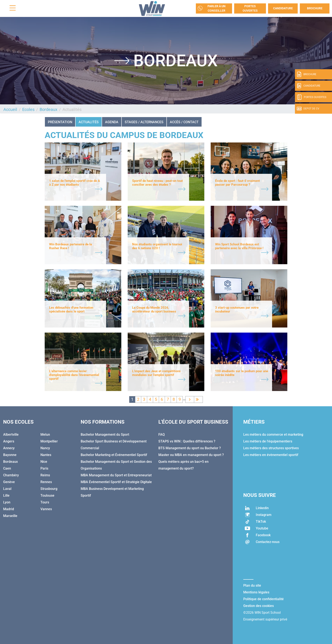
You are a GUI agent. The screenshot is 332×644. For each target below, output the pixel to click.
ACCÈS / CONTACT (184, 122)
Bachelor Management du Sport (105, 435)
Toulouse (47, 495)
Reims (45, 475)
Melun (45, 435)
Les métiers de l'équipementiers (268, 441)
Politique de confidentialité (264, 599)
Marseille (10, 516)
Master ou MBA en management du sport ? (191, 455)
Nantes (46, 455)
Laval (7, 489)
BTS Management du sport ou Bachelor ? (190, 448)
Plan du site (252, 585)
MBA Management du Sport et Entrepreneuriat (116, 475)
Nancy (45, 448)
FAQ (162, 435)
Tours (45, 502)
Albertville (11, 435)
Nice (44, 462)
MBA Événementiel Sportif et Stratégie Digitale (116, 482)
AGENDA (112, 122)
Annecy (9, 448)
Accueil (10, 109)
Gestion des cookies (259, 606)
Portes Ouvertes (250, 8)
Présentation (60, 122)
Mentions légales (256, 592)
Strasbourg (49, 489)
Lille (6, 495)
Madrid (9, 509)
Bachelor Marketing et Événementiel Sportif (114, 455)
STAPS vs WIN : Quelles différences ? (187, 441)
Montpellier (49, 441)
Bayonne (10, 455)
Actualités (89, 122)
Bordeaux (48, 109)
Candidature (283, 8)
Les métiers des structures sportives (271, 448)
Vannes (46, 509)
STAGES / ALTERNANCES (144, 122)
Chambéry (11, 475)
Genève (9, 482)
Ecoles (28, 109)
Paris (44, 468)
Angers (9, 441)
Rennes (46, 482)
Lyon (7, 502)
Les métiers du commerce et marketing (273, 435)
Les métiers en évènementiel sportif (271, 455)
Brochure (315, 8)
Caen (7, 468)
